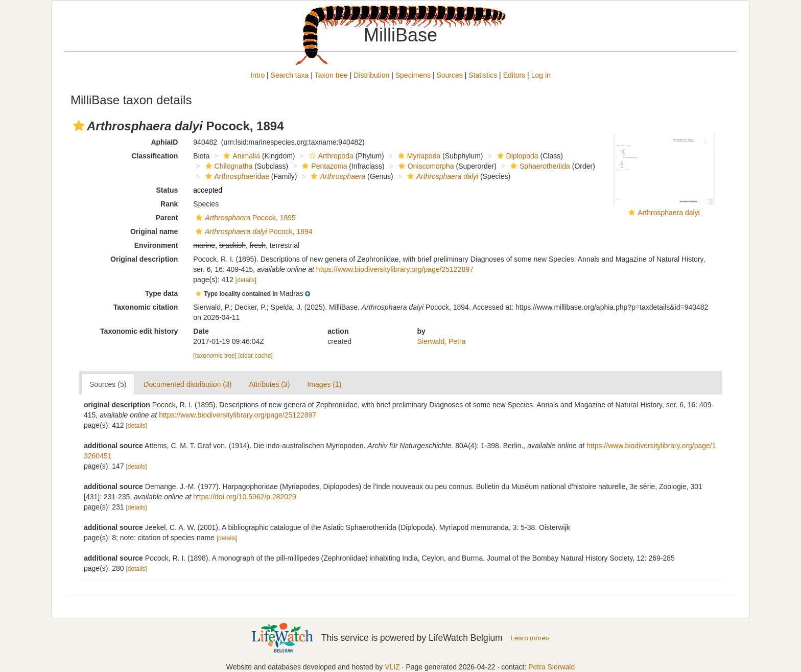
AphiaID (164, 142)
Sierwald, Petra (442, 341)
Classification (155, 156)
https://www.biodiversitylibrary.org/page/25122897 (395, 269)
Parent (167, 218)
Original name (154, 231)
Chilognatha (228, 166)
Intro (257, 75)
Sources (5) (108, 384)
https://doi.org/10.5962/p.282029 (245, 497)
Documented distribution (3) (187, 384)
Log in (541, 75)
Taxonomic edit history (139, 331)
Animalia (240, 156)
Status (167, 190)
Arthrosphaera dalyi (668, 213)
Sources (449, 75)
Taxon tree (331, 75)
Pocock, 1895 (244, 218)
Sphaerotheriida (539, 166)
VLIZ (392, 667)
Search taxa (290, 75)
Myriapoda (418, 156)
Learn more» (530, 638)
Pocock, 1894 (253, 231)
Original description (144, 259)
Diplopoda (516, 156)
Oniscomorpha (425, 166)
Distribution (371, 75)
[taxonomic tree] (215, 356)
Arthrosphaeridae (236, 176)
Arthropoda (330, 156)
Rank (169, 204)
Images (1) (324, 384)
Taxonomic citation (146, 307)
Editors (514, 75)
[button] (79, 126)
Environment (156, 245)
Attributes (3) (269, 384)
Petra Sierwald (551, 667)
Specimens (413, 75)
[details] (246, 280)
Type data (161, 293)
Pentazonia (323, 166)
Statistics (483, 75)
